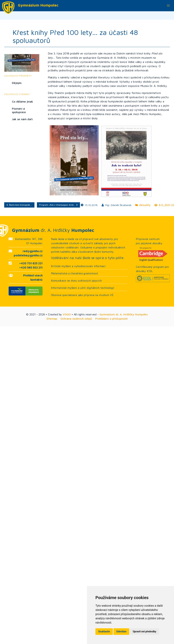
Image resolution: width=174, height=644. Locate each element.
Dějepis (17, 83)
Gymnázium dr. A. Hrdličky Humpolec (124, 314)
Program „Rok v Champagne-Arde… (58, 205)
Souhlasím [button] (104, 631)
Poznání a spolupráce (19, 110)
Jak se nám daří (22, 119)
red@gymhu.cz (33, 251)
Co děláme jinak (22, 101)
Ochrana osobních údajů (76, 319)
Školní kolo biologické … (19, 205)
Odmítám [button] (121, 631)
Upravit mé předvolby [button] (144, 631)
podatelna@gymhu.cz (28, 255)
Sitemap (52, 319)
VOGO (67, 314)
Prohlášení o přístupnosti (111, 319)
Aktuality (143, 205)
